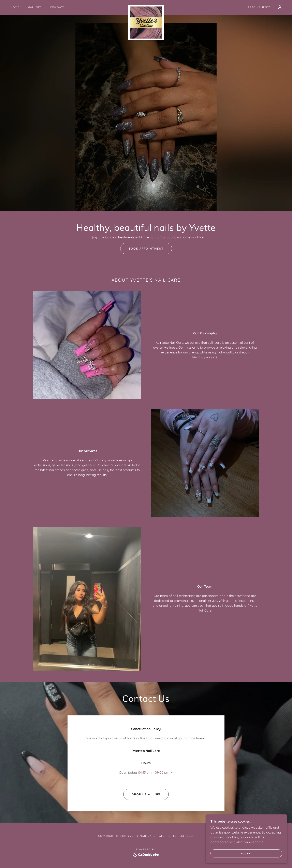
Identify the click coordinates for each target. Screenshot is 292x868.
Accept (247, 853)
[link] (146, 6)
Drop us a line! (146, 794)
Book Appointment (146, 249)
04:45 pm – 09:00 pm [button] (154, 772)
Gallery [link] (35, 7)
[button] (280, 7)
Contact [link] (57, 7)
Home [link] (15, 7)
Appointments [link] (259, 7)
